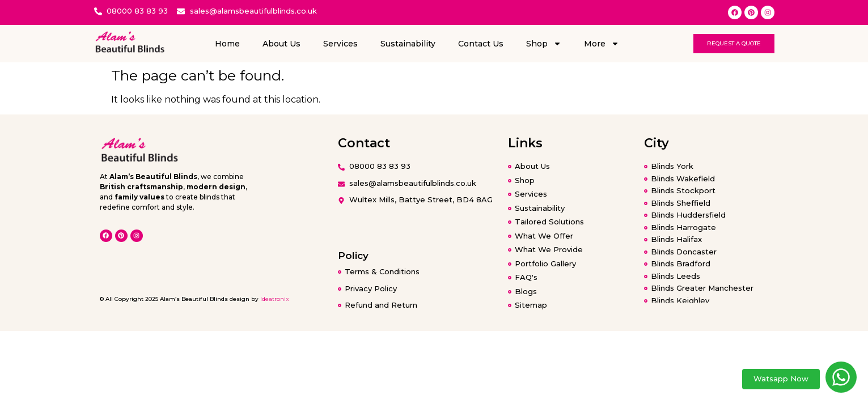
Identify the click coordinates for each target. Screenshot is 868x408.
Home (227, 44)
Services (340, 44)
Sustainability (408, 44)
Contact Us (481, 44)
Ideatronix (274, 299)
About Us (281, 44)
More (602, 44)
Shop (544, 44)
